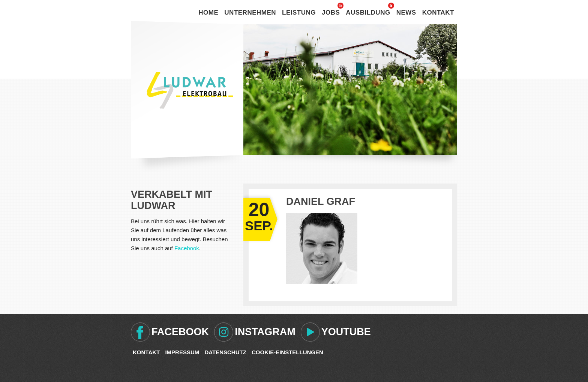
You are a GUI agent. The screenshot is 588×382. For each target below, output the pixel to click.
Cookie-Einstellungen (287, 352)
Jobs (331, 13)
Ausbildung (368, 13)
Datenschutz (225, 352)
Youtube (346, 332)
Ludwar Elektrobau (190, 90)
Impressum (182, 352)
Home (208, 13)
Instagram (265, 332)
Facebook (187, 248)
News (406, 13)
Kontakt (438, 13)
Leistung (299, 13)
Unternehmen (250, 13)
